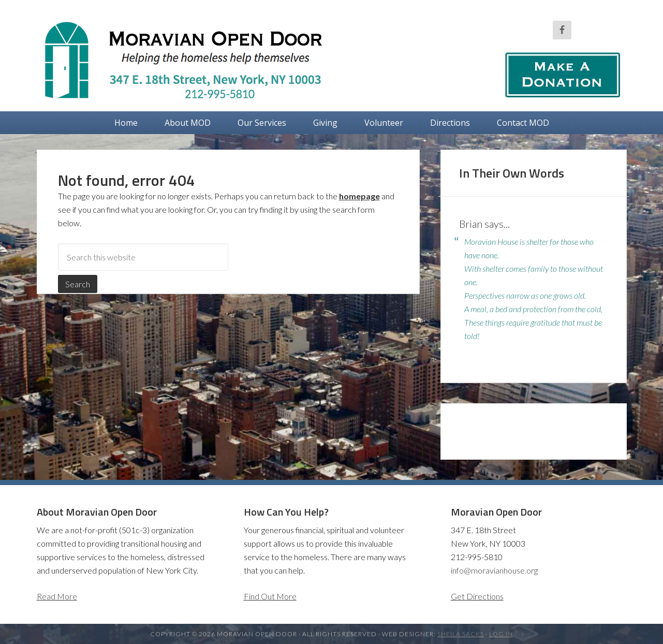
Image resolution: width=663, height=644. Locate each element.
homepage (359, 196)
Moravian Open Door (192, 60)
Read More (57, 596)
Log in (501, 634)
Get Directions (477, 596)
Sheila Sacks (461, 634)
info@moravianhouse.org (494, 570)
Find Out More (270, 596)
